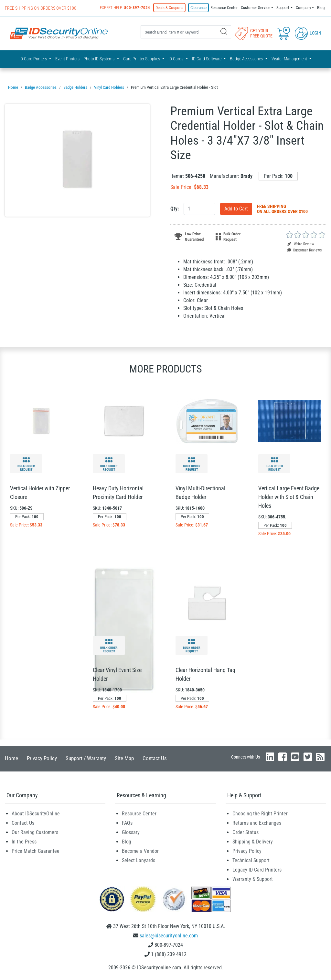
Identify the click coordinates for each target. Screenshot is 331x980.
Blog (321, 8)
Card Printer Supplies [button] (142, 59)
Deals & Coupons (169, 8)
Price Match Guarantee (36, 851)
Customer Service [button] (256, 8)
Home (11, 758)
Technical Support (251, 860)
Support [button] (283, 8)
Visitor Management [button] (290, 59)
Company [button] (303, 8)
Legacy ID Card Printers (257, 870)
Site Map (124, 758)
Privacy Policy (42, 758)
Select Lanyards (139, 860)
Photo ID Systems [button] (99, 59)
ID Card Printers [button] (34, 59)
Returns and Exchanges (257, 823)
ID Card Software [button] (207, 59)
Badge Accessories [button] (247, 59)
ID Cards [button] (176, 59)
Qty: (175, 209)
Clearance (198, 8)
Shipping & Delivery (253, 842)
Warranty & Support (253, 879)
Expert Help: (125, 8)
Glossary (131, 832)
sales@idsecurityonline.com (169, 936)
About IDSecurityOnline (36, 814)
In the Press (24, 842)
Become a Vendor (140, 851)
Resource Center (224, 8)
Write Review (301, 244)
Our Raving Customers (35, 832)
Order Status (246, 832)
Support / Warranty (86, 758)
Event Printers (67, 59)
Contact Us (155, 758)
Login (308, 33)
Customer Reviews (304, 250)
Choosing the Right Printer (260, 814)
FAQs (127, 823)
